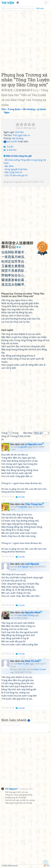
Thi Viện (8, 3)
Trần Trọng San (35, 504)
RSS (47, 866)
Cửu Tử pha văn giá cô (16, 175)
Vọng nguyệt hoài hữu (16, 169)
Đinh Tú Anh (33, 661)
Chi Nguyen (11, 789)
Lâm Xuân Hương (26, 615)
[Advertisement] (26, 41)
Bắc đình (9, 166)
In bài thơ (12, 150)
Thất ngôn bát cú (21, 135)
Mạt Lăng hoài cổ (13, 172)
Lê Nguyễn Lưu (34, 444)
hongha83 (17, 182)
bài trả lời (10, 141)
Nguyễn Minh (34, 612)
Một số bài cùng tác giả (18, 156)
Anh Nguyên (32, 564)
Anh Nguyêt (23, 567)
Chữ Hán (19, 132)
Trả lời (10, 147)
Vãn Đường (18, 138)
